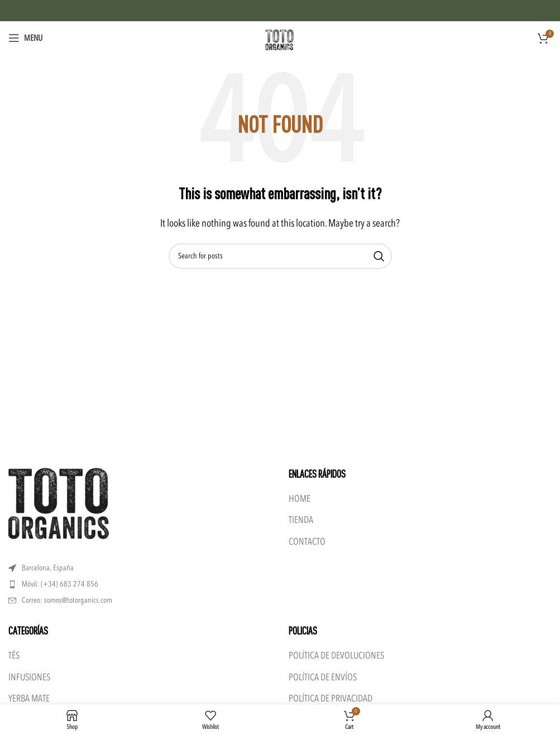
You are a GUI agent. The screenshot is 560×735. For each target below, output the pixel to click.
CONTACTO (307, 542)
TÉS (14, 655)
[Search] (280, 256)
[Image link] (59, 503)
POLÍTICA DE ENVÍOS (323, 677)
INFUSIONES (29, 677)
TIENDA (301, 520)
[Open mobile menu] (25, 38)
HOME (300, 499)
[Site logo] (280, 37)
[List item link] (140, 584)
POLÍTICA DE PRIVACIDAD (331, 698)
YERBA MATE (29, 698)
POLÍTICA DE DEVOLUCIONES (336, 655)
